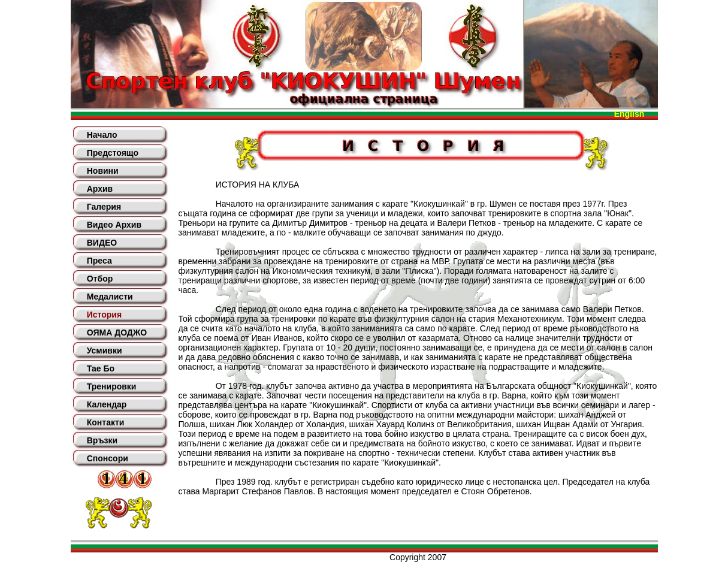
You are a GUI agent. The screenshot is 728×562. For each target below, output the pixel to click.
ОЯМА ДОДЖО (117, 333)
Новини (103, 171)
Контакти (106, 422)
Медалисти (110, 297)
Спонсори (108, 458)
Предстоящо (113, 153)
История (104, 315)
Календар (107, 404)
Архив (100, 189)
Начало (102, 135)
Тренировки (112, 386)
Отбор (100, 279)
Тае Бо (101, 368)
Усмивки (105, 351)
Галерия (104, 207)
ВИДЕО (102, 243)
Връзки (102, 440)
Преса (99, 261)
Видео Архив (114, 225)
